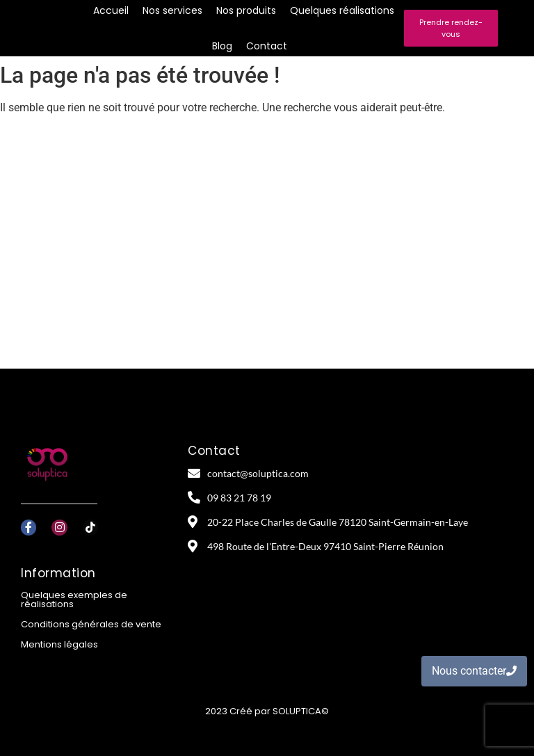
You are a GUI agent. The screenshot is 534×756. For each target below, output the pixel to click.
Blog (222, 46)
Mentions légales (59, 644)
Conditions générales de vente (91, 624)
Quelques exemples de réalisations (74, 600)
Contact (267, 46)
